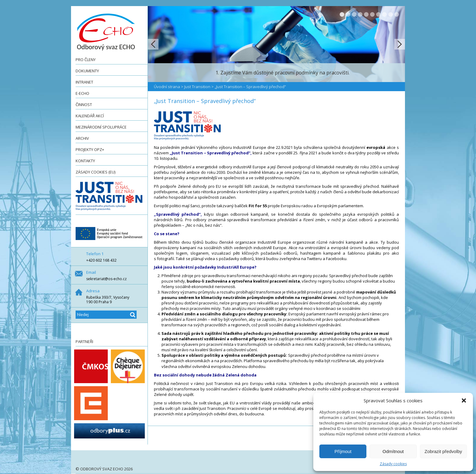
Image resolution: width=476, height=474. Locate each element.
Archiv (82, 138)
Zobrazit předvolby (443, 451)
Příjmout (343, 451)
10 (397, 14)
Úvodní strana (167, 87)
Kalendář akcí (90, 116)
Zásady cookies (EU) (95, 172)
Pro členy (86, 60)
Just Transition (197, 87)
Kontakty (85, 161)
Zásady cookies (393, 464)
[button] (464, 400)
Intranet (84, 82)
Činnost (84, 105)
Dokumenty (87, 71)
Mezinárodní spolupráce (101, 127)
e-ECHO (82, 93)
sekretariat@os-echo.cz (106, 279)
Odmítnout (393, 451)
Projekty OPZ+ (90, 149)
